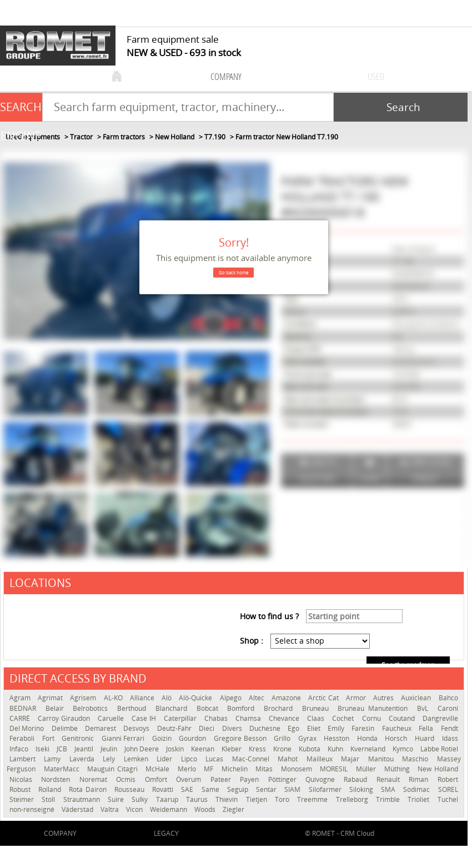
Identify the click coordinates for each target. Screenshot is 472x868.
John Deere (142, 749)
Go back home (234, 272)
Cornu (373, 718)
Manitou (382, 759)
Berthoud (134, 708)
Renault (390, 779)
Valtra (111, 809)
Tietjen (258, 799)
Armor (357, 698)
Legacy (166, 833)
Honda (368, 738)
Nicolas (22, 779)
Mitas (265, 769)
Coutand (403, 718)
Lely (110, 759)
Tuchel (448, 799)
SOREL (448, 789)
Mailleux (321, 759)
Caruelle (112, 718)
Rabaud (357, 779)
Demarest (101, 728)
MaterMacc (63, 769)
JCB (63, 749)
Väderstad (78, 809)
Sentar (267, 789)
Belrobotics (92, 708)
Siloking (362, 789)
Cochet (344, 718)
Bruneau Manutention (374, 708)
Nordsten (57, 779)
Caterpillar (181, 718)
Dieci (207, 728)
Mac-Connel (252, 759)
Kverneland (369, 749)
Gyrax (308, 738)
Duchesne (266, 728)
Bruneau (317, 708)
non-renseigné (33, 809)
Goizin (163, 738)
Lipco (190, 759)
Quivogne (322, 779)
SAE (188, 789)
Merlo (188, 769)
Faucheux (398, 728)
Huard (426, 738)
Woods (206, 809)
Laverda (83, 759)
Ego (294, 728)
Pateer (222, 779)
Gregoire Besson (241, 738)
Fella (427, 728)
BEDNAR (25, 708)
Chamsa (249, 718)
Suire (117, 799)
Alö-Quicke (196, 698)
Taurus (198, 799)
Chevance (285, 718)
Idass (450, 738)
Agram (21, 698)
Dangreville (440, 718)
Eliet (315, 728)
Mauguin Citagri (114, 769)
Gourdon (194, 738)
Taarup (168, 799)
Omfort (158, 779)
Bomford (243, 708)
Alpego (232, 698)
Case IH (145, 718)
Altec (257, 698)
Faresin (364, 728)
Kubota (310, 749)
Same (212, 789)
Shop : (252, 641)
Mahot (289, 759)
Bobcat (209, 708)
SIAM (293, 789)
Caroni (448, 708)
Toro (283, 799)
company (226, 76)
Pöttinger (284, 779)
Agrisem (84, 698)
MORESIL (335, 769)
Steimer (23, 799)
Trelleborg (353, 799)
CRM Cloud (357, 833)
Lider (166, 759)
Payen (251, 779)
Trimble (389, 799)
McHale (159, 769)
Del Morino (28, 728)
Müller (367, 769)
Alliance (143, 698)
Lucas (216, 759)
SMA (389, 789)
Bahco (448, 698)
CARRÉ (21, 718)
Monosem (298, 769)
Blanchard (173, 708)
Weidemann (169, 809)
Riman (420, 779)
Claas (317, 718)
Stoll (49, 799)
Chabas (217, 718)
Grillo (283, 738)
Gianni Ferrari (124, 738)
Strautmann (83, 799)
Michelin (236, 769)
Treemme (313, 799)
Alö (167, 698)
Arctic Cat (324, 698)
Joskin (176, 749)
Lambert (24, 759)
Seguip (239, 789)
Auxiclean (417, 698)
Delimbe (66, 728)
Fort (49, 738)
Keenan (204, 749)
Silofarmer (326, 789)
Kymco (404, 749)
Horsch (397, 738)
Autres (384, 698)
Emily (337, 728)
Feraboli (23, 738)
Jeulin (110, 749)
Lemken (137, 759)
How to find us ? (269, 616)
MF (210, 769)
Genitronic (79, 738)
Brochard (280, 708)
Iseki (43, 749)
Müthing (398, 769)
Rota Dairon (89, 789)
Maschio (416, 759)
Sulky (141, 799)
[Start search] (401, 107)
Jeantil (85, 749)
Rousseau (130, 789)
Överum (190, 779)
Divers (233, 728)
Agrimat (51, 698)
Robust (21, 789)
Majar (352, 759)
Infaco (20, 749)
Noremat (95, 779)
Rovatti (164, 789)
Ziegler (234, 809)
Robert (448, 779)
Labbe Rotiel (439, 749)
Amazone (287, 698)
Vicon (135, 809)
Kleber (232, 749)
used (376, 76)
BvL (425, 708)
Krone (283, 749)
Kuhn (336, 749)
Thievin (228, 799)
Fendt (450, 728)
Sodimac (418, 789)
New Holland (438, 769)
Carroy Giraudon (65, 718)
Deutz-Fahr (175, 728)
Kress (258, 749)
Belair (57, 708)
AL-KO (114, 698)
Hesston (338, 738)
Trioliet (420, 799)
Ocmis (127, 779)
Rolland (51, 789)
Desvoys (137, 728)
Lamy (54, 759)
